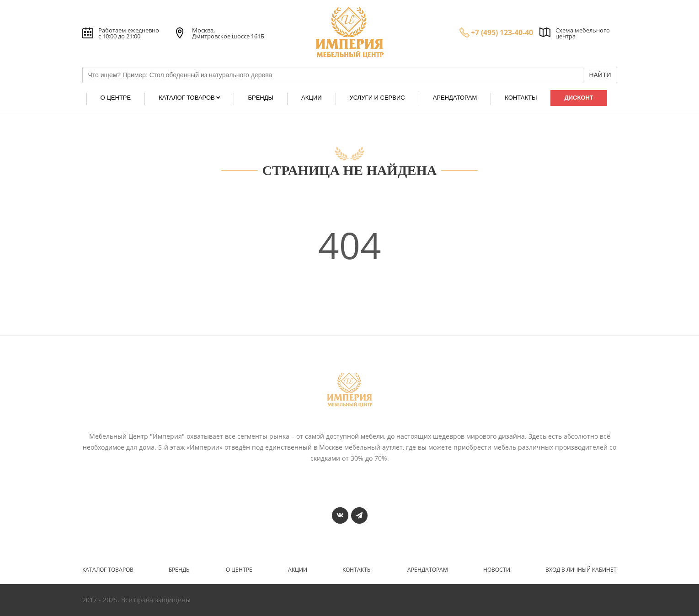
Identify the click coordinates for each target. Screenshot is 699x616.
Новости (497, 570)
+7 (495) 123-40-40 (502, 32)
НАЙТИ (600, 75)
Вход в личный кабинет (581, 570)
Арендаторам (428, 570)
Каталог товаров (108, 570)
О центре (239, 570)
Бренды (180, 570)
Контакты (357, 570)
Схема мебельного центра (583, 33)
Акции (298, 570)
